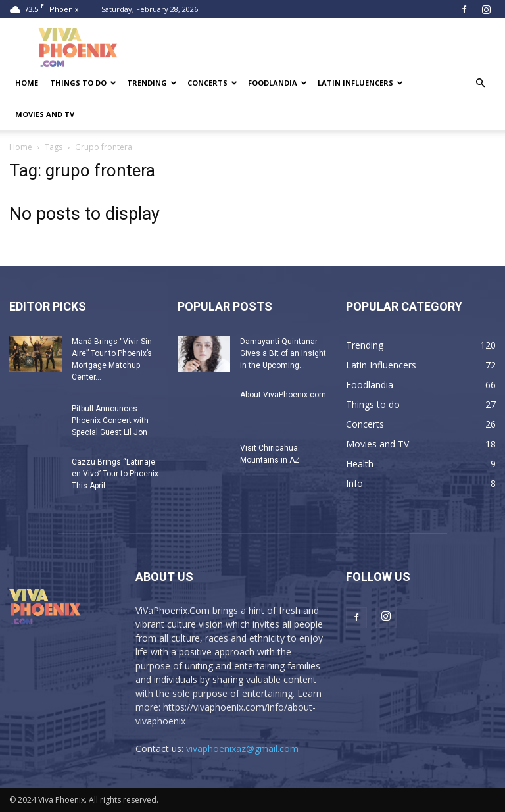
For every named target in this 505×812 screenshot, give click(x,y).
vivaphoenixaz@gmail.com (242, 749)
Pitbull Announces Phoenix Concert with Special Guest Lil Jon (110, 420)
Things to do (83, 83)
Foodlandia (277, 83)
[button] (480, 83)
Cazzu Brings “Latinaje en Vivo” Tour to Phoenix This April (115, 474)
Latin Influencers (360, 83)
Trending (152, 83)
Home (27, 83)
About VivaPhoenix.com (283, 395)
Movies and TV (45, 114)
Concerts (212, 83)
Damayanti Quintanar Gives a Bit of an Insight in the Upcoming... (283, 353)
